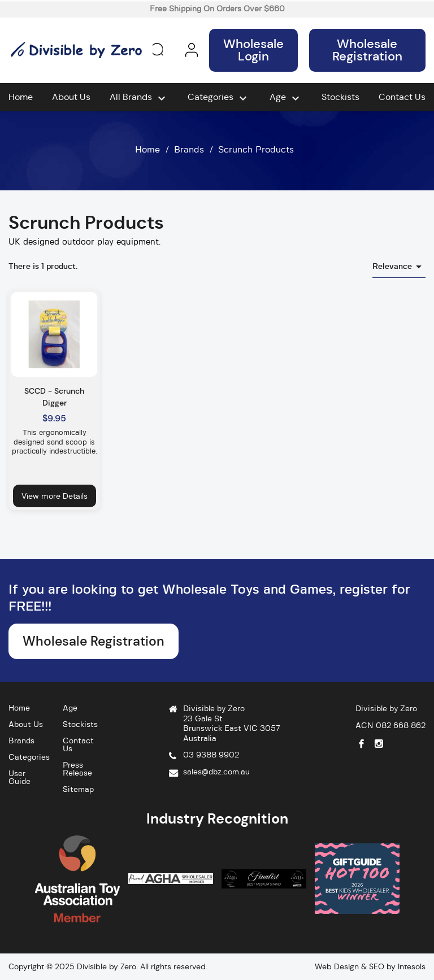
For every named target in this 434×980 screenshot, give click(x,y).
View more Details (55, 496)
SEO (377, 966)
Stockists (340, 97)
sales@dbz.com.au (216, 772)
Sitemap (78, 790)
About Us (71, 97)
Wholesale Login (253, 50)
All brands (139, 98)
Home (21, 97)
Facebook (361, 744)
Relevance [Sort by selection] (399, 267)
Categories (219, 98)
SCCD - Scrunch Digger (54, 397)
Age (286, 98)
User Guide (19, 778)
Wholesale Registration (367, 50)
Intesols (412, 966)
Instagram (379, 744)
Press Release (77, 769)
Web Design (337, 966)
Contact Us (402, 97)
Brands (21, 741)
